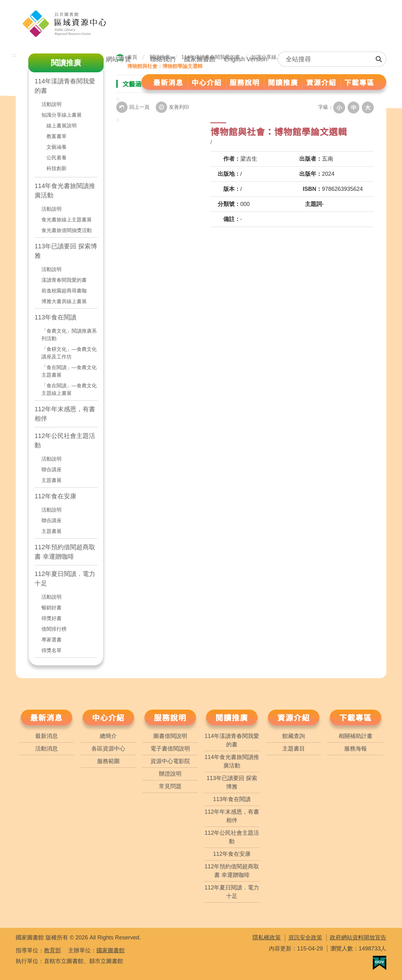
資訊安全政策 (305, 938)
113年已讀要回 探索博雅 (66, 251)
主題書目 (294, 749)
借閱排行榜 (54, 629)
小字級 (340, 107)
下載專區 (356, 717)
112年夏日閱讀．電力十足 (65, 579)
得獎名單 (52, 650)
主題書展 (52, 480)
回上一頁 (133, 107)
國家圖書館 (200, 59)
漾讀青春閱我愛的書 (64, 280)
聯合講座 (52, 470)
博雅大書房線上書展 (64, 301)
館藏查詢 (294, 736)
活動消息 (46, 749)
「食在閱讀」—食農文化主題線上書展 (69, 389)
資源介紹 (294, 717)
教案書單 (57, 136)
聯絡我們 (163, 59)
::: (103, 59)
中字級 (354, 107)
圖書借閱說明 (170, 736)
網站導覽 (118, 59)
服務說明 (170, 717)
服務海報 (356, 749)
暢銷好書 (52, 608)
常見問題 (170, 786)
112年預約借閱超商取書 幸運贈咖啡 (65, 552)
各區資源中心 (108, 749)
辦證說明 (170, 774)
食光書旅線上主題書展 (67, 220)
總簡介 (108, 736)
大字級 (368, 107)
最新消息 (46, 717)
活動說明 (52, 104)
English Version (246, 59)
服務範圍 (108, 761)
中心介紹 (108, 717)
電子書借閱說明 (170, 749)
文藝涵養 (57, 147)
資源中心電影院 (170, 761)
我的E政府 (380, 963)
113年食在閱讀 (55, 317)
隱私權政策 (267, 938)
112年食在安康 (55, 496)
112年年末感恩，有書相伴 (65, 414)
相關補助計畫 (356, 736)
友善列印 (172, 107)
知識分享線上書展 (62, 115)
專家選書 (52, 640)
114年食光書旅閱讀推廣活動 (65, 191)
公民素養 (57, 158)
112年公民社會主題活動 (65, 440)
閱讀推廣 (232, 717)
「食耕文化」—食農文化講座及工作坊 (69, 353)
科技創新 (57, 168)
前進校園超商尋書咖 (64, 291)
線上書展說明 (62, 126)
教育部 (52, 950)
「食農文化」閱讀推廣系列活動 (69, 335)
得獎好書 (52, 618)
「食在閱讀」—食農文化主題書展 (69, 371)
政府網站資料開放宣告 (358, 938)
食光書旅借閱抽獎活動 (67, 230)
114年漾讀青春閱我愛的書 (232, 740)
